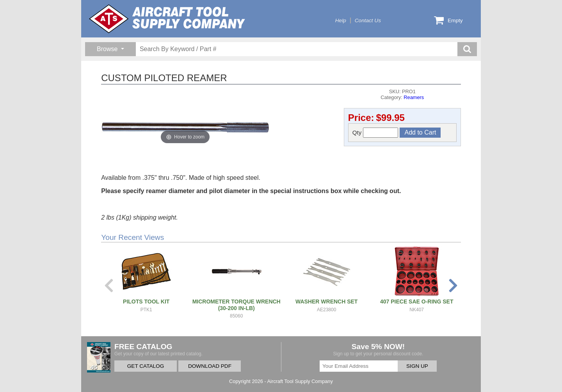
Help (341, 20)
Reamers (414, 97)
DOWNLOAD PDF (210, 366)
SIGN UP (417, 366)
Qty (375, 133)
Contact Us (368, 20)
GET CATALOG (146, 366)
